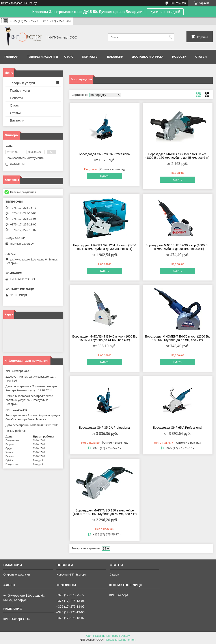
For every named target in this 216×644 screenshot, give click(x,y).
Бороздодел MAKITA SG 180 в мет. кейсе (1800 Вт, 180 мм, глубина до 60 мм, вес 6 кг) (105, 512)
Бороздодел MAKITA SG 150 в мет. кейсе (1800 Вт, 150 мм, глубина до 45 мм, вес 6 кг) (178, 156)
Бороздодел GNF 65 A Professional (177, 428)
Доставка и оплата (148, 57)
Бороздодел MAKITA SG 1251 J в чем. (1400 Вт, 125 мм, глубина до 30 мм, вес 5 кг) (105, 247)
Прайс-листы (20, 90)
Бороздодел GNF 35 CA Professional (105, 428)
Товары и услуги (41, 57)
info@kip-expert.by (22, 244)
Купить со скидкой (165, 12)
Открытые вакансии (17, 575)
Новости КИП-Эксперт (71, 575)
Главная (11, 57)
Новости (179, 57)
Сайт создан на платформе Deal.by (108, 636)
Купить (105, 176)
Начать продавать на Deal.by (19, 3)
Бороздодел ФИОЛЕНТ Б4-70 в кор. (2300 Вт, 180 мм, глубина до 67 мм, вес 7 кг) (177, 338)
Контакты (90, 57)
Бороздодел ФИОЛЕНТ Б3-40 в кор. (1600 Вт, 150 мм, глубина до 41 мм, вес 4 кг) (105, 338)
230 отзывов (178, 3)
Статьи (201, 57)
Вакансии (115, 57)
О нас (69, 57)
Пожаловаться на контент (121, 640)
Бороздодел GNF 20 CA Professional (105, 154)
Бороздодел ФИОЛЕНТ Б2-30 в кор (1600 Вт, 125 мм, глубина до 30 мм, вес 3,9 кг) (177, 247)
